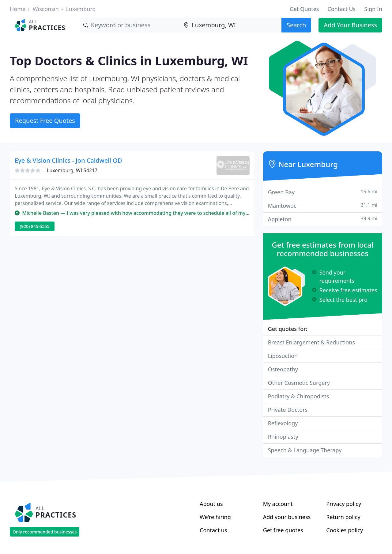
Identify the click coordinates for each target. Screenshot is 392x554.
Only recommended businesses (45, 532)
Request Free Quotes (45, 121)
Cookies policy (345, 530)
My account (278, 504)
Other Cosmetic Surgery (299, 383)
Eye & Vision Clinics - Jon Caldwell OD (68, 160)
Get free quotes (283, 530)
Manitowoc (323, 205)
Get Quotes (304, 9)
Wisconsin (46, 9)
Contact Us (342, 9)
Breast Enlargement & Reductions (311, 342)
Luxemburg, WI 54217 (72, 170)
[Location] (231, 25)
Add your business (287, 517)
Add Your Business (350, 25)
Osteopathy (283, 369)
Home (18, 9)
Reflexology (283, 423)
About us (211, 504)
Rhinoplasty (283, 437)
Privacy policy (344, 504)
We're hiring (215, 517)
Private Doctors (288, 410)
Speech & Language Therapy (305, 450)
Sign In (373, 9)
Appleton (323, 219)
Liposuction (283, 356)
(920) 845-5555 (35, 226)
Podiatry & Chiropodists (299, 396)
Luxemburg (81, 9)
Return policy (343, 517)
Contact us (213, 530)
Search (296, 25)
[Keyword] (131, 25)
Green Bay (323, 192)
